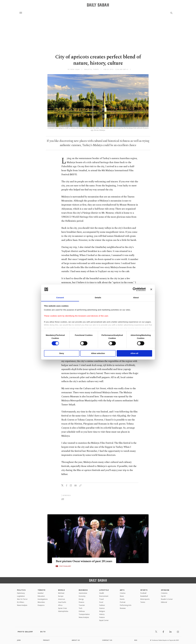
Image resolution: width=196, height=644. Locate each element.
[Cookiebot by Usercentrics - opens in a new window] (135, 289)
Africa (60, 605)
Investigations (43, 599)
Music (122, 596)
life (63, 499)
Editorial (164, 602)
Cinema (123, 593)
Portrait (123, 602)
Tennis (143, 602)
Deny (62, 353)
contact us (107, 640)
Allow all (134, 353)
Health (102, 593)
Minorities (41, 602)
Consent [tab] (60, 298)
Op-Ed (163, 596)
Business (83, 590)
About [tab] (136, 298)
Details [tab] (98, 298)
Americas (62, 599)
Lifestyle (104, 590)
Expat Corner (104, 620)
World (62, 590)
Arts (122, 590)
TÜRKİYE (42, 590)
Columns (164, 593)
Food (101, 602)
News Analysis (22, 605)
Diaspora (41, 605)
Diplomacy (21, 593)
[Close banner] (151, 289)
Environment (104, 596)
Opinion (165, 590)
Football (143, 593)
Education (41, 596)
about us (76, 640)
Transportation (84, 614)
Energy (81, 599)
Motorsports (145, 599)
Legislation (21, 596)
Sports (144, 590)
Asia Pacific (62, 602)
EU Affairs (21, 602)
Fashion (102, 605)
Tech (80, 608)
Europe (61, 596)
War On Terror (22, 599)
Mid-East (61, 593)
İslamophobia (63, 611)
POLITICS (21, 590)
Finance (81, 602)
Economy (82, 596)
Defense (82, 611)
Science (102, 608)
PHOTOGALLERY (65, 568)
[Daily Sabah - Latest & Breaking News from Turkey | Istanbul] (98, 5)
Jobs (19, 640)
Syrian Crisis (62, 608)
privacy (46, 640)
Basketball (144, 596)
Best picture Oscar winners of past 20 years (81, 561)
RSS (136, 640)
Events (122, 599)
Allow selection (98, 353)
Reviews (123, 608)
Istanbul (41, 593)
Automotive (83, 593)
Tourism (82, 605)
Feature (102, 617)
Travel (101, 599)
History (102, 614)
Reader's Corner (167, 599)
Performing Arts (126, 605)
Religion (102, 611)
